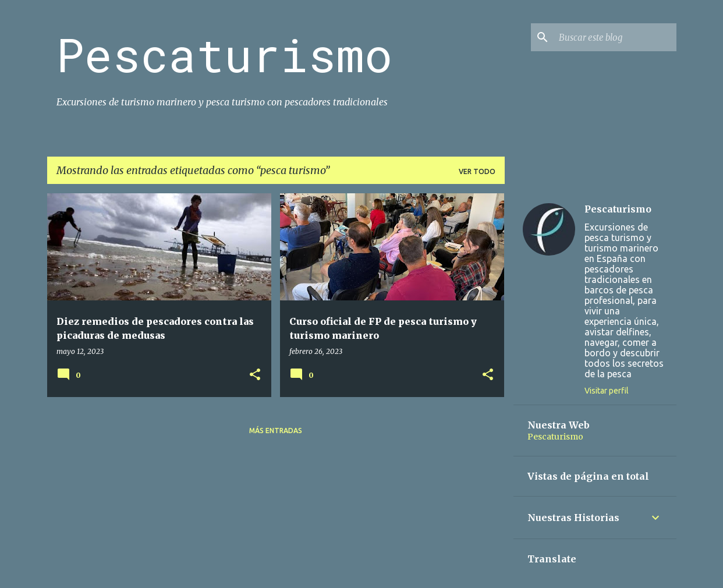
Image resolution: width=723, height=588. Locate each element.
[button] (255, 375)
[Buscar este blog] (615, 37)
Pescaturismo (224, 54)
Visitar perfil (607, 391)
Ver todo (477, 171)
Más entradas (276, 431)
